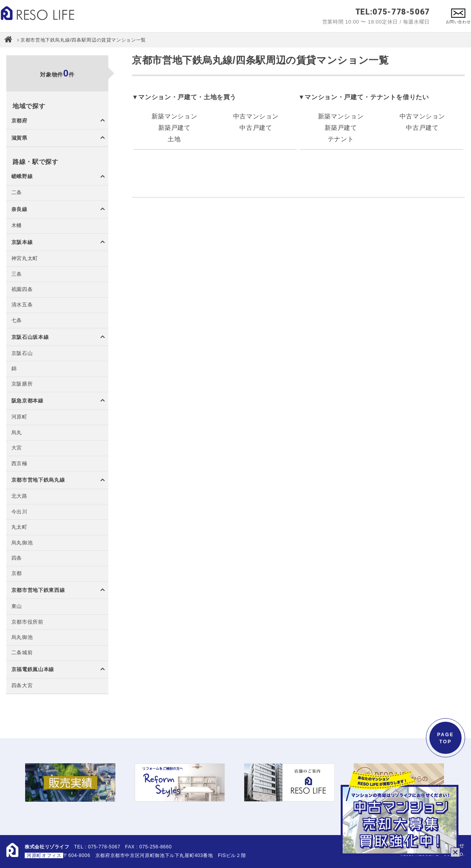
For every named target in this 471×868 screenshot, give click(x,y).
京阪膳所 (22, 384)
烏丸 (17, 433)
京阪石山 (22, 354)
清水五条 (22, 305)
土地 (174, 139)
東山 (17, 607)
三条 (17, 274)
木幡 (17, 226)
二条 (17, 193)
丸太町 (19, 527)
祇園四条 (22, 290)
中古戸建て (256, 128)
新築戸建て (174, 128)
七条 (17, 321)
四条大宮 (22, 686)
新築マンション (174, 116)
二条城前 (22, 653)
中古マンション (256, 116)
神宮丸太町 (25, 259)
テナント (341, 139)
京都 (17, 574)
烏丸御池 (22, 543)
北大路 (19, 496)
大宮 (17, 448)
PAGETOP (446, 738)
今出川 (19, 512)
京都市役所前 (27, 622)
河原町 (19, 417)
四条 (17, 558)
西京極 (19, 464)
